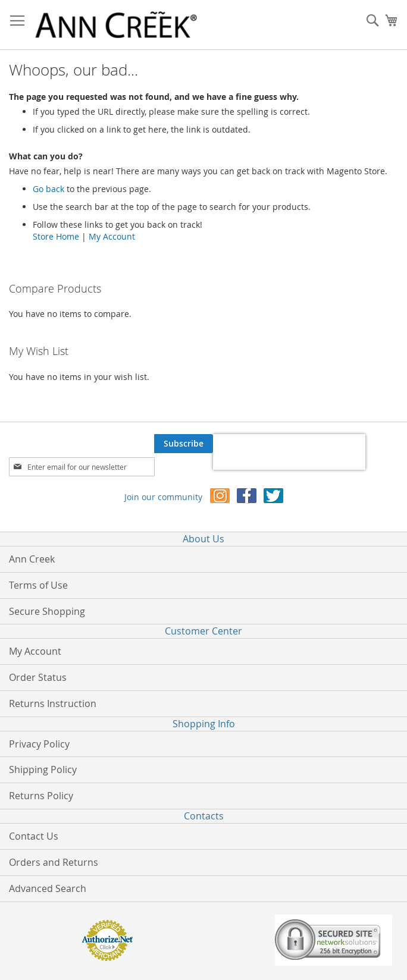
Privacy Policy (39, 744)
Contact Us (34, 836)
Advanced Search (48, 888)
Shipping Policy (43, 769)
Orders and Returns (54, 862)
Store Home (56, 236)
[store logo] (116, 25)
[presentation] (289, 452)
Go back (48, 189)
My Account (112, 236)
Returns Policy (41, 796)
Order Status (38, 677)
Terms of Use (38, 585)
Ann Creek (32, 559)
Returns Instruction (53, 703)
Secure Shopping (47, 611)
